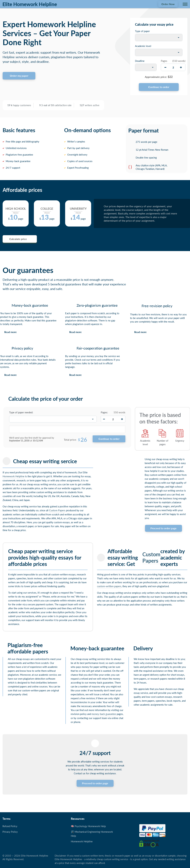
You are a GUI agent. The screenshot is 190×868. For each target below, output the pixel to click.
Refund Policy (10, 826)
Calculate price (18, 239)
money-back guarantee (104, 714)
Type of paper (142, 31)
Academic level (143, 46)
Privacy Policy (10, 832)
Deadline (140, 61)
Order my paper (19, 76)
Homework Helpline (14, 476)
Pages (164, 61)
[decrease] (165, 67)
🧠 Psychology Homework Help (88, 826)
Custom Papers (57, 510)
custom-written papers (109, 586)
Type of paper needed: (21, 412)
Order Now (168, 4)
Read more (10, 332)
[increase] (181, 67)
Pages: (104, 412)
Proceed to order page (163, 528)
